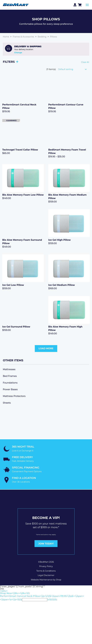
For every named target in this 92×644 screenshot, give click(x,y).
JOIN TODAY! (46, 544)
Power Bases (10, 389)
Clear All (85, 62)
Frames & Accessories (23, 37)
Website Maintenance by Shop (46, 580)
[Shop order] (74, 69)
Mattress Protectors (14, 396)
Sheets (7, 403)
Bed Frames (10, 376)
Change (18, 53)
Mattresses (9, 369)
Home (6, 37)
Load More (46, 348)
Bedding (42, 37)
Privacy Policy (46, 566)
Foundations (10, 383)
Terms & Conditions (46, 571)
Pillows (53, 37)
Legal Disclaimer (46, 575)
